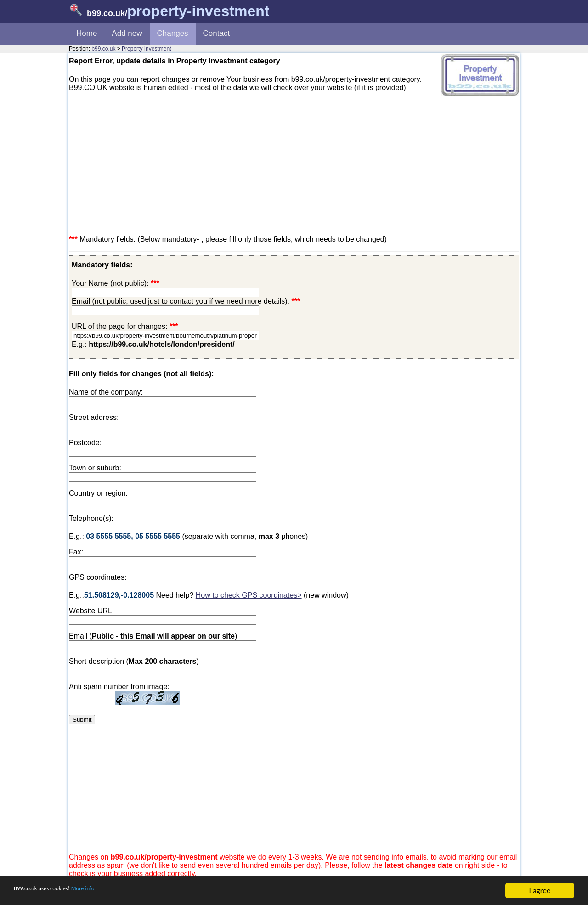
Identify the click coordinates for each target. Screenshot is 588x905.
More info (106, 891)
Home (87, 33)
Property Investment (146, 49)
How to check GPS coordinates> (249, 595)
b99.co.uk (103, 49)
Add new (127, 33)
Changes (173, 33)
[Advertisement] (294, 164)
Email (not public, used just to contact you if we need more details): (186, 301)
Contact (217, 33)
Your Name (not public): (110, 283)
